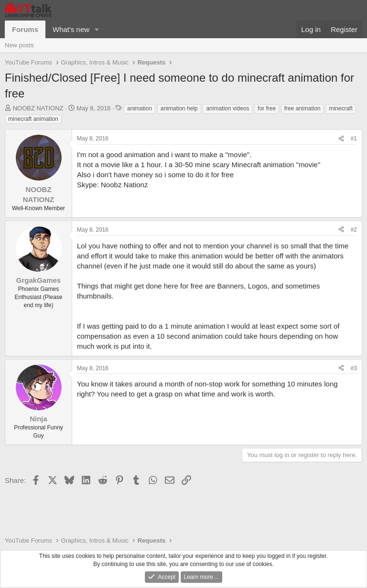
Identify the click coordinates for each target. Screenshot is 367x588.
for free (267, 108)
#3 (354, 368)
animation (140, 108)
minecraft (340, 108)
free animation (302, 108)
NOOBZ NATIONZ (38, 108)
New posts (19, 45)
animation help (179, 108)
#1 (354, 139)
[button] (97, 29)
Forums (25, 29)
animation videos (227, 108)
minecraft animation (33, 119)
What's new (71, 29)
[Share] (341, 139)
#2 (354, 230)
